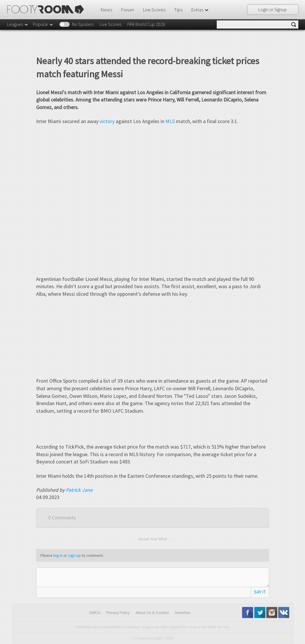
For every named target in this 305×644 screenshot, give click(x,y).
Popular (43, 24)
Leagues (18, 24)
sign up (74, 555)
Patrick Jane (79, 490)
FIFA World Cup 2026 (146, 24)
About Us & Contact (152, 613)
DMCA (95, 613)
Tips (178, 10)
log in (58, 555)
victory (107, 121)
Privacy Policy (118, 613)
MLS (170, 121)
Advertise (182, 613)
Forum (127, 10)
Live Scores (154, 10)
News (106, 10)
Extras (200, 10)
